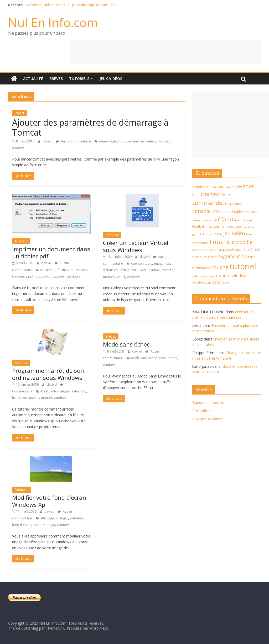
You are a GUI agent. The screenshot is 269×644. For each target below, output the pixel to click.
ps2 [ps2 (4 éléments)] (250, 249)
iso (168, 264)
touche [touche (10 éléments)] (220, 267)
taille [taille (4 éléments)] (252, 257)
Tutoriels (79, 79)
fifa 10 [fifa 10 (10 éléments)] (225, 219)
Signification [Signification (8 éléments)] (233, 256)
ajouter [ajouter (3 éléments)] (231, 187)
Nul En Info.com (53, 22)
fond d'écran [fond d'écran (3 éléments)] (243, 220)
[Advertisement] (165, 52)
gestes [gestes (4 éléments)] (249, 226)
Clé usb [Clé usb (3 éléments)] (226, 195)
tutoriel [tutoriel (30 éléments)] (243, 266)
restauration (168, 358)
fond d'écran (22, 525)
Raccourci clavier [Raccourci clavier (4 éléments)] (205, 257)
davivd (48, 141)
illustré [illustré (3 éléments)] (207, 234)
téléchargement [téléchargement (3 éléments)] (204, 276)
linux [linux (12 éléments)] (216, 242)
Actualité (33, 79)
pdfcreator (44, 276)
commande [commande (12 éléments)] (207, 203)
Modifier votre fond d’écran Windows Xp (49, 501)
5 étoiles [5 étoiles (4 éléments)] (199, 187)
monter (167, 270)
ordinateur (31, 398)
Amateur (21, 241)
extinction (79, 391)
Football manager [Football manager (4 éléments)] (206, 226)
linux (121, 141)
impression (78, 270)
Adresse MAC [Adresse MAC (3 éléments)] (216, 187)
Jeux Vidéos (111, 79)
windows (19, 148)
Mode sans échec (126, 344)
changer (62, 518)
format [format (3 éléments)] (225, 227)
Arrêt (45, 391)
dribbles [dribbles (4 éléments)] (237, 212)
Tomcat (164, 141)
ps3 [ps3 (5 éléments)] (257, 249)
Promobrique (203, 411)
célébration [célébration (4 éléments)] (221, 212)
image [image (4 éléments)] (218, 234)
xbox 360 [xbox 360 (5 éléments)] (220, 282)
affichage (47, 518)
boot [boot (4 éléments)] (196, 195)
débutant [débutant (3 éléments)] (251, 212)
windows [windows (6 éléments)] (240, 276)
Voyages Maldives (208, 419)
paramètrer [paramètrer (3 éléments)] (201, 250)
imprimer (19, 276)
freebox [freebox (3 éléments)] (237, 227)
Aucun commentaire (73, 141)
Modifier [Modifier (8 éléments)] (245, 242)
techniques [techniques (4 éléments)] (201, 268)
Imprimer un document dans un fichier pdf (51, 252)
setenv (151, 141)
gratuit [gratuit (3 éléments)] (197, 234)
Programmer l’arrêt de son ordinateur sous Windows (48, 374)
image (159, 264)
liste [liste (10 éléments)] (229, 242)
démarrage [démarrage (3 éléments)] (200, 220)
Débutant (22, 490)
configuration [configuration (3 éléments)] (232, 204)
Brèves (56, 79)
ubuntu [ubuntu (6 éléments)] (223, 276)
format (63, 270)
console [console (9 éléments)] (201, 211)
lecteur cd (110, 270)
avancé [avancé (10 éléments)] (245, 186)
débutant (77, 518)
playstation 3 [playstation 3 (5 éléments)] (234, 249)
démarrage (107, 141)
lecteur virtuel (150, 270)
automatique (60, 391)
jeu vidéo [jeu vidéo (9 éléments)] (234, 233)
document (48, 270)
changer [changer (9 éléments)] (210, 194)
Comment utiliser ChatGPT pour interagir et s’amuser (71, 5)
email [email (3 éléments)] (213, 220)
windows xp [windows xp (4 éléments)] (202, 282)
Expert (19, 113)
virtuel (120, 277)
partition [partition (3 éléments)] (216, 250)
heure (16, 398)
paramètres (136, 141)
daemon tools (142, 264)
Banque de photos (208, 403)
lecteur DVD (129, 270)
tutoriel (59, 276)
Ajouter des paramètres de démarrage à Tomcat (90, 127)
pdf (31, 276)
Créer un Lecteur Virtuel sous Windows (136, 246)
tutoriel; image (44, 525)
